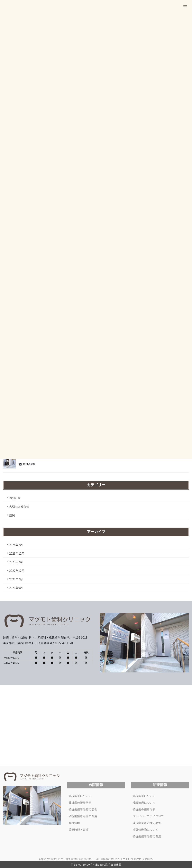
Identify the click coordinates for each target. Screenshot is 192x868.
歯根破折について (80, 796)
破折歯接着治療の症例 (83, 809)
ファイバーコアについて (148, 816)
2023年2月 (16, 562)
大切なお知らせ (19, 507)
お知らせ (15, 498)
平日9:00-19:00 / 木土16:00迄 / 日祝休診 (96, 864)
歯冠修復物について (145, 830)
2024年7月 (16, 545)
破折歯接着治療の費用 (83, 816)
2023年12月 (17, 553)
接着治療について (144, 803)
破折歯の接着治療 (80, 803)
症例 (12, 515)
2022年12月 (17, 571)
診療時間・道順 (79, 830)
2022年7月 (16, 579)
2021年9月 (16, 588)
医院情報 (74, 823)
